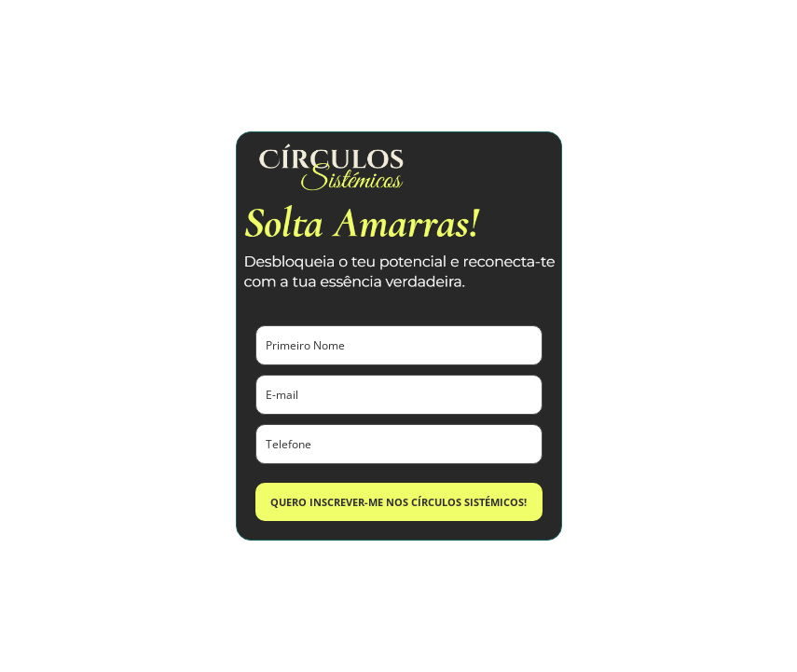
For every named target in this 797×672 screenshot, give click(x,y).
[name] (399, 345)
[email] (399, 395)
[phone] (399, 444)
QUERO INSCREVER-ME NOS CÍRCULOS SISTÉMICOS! (398, 502)
